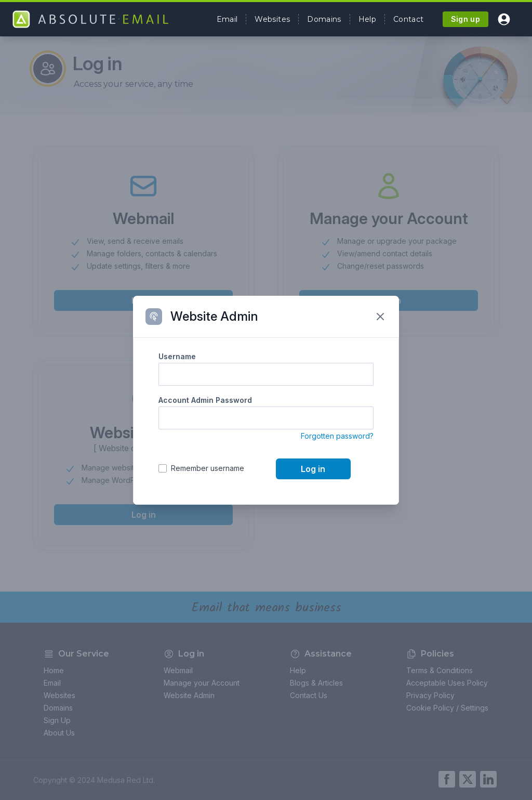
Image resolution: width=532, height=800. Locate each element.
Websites (272, 19)
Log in (313, 469)
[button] (504, 19)
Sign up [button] (465, 19)
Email (227, 19)
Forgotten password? (337, 436)
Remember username (208, 468)
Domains (324, 19)
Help (367, 19)
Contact (408, 19)
